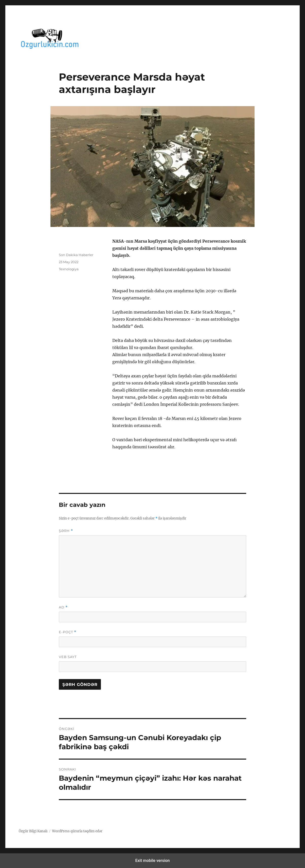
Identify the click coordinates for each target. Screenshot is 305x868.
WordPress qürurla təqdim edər (77, 831)
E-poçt (68, 632)
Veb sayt (68, 657)
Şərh (66, 531)
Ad (63, 607)
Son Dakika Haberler (76, 255)
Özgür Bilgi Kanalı (33, 831)
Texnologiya (69, 269)
